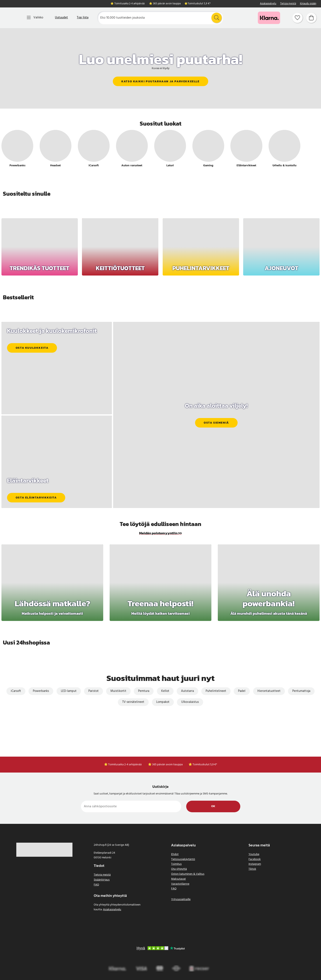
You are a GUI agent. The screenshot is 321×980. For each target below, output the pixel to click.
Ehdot (175, 854)
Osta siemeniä (216, 423)
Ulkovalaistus (190, 702)
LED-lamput (69, 691)
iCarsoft (16, 691)
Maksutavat (178, 879)
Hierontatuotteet (269, 691)
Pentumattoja (301, 691)
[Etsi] (160, 18)
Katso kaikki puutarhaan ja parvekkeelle (160, 81)
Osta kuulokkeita (32, 348)
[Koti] (12, 18)
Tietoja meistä (288, 4)
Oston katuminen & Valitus (188, 874)
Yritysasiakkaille (181, 899)
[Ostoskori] (311, 18)
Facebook (255, 859)
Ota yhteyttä (179, 869)
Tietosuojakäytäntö (183, 859)
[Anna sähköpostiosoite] (131, 806)
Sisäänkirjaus (102, 880)
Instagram (255, 864)
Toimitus (176, 864)
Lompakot (163, 702)
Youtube (254, 854)
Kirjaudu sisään (308, 4)
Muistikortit (118, 691)
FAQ (96, 885)
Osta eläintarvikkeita (36, 498)
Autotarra (187, 691)
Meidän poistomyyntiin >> (160, 533)
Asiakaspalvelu (268, 4)
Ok (213, 806)
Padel (242, 691)
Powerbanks (41, 691)
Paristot (94, 691)
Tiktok (252, 869)
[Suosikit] (297, 18)
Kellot (165, 691)
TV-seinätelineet (133, 702)
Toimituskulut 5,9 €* (199, 4)
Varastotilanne (180, 884)
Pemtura (144, 691)
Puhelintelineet (216, 691)
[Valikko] (35, 18)
